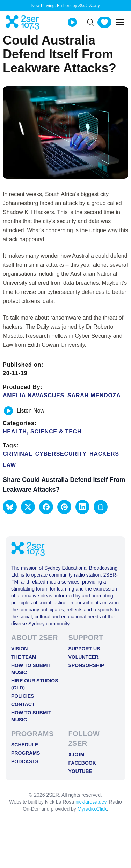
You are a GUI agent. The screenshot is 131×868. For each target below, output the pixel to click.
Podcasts (25, 761)
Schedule (25, 745)
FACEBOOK (82, 763)
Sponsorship (86, 665)
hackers (104, 454)
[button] (10, 507)
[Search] (90, 22)
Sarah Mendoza (94, 395)
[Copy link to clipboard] (101, 507)
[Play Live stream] (72, 22)
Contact (23, 704)
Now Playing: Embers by (66, 6)
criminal (18, 454)
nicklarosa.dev (91, 802)
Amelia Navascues (34, 395)
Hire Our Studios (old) (35, 684)
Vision (19, 649)
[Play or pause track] (8, 411)
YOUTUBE (80, 771)
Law (9, 465)
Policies (23, 696)
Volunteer (83, 657)
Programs (26, 753)
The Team (24, 657)
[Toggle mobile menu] (120, 22)
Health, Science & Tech (42, 432)
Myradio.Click (92, 809)
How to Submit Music (31, 669)
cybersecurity (61, 454)
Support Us (84, 649)
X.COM (77, 754)
